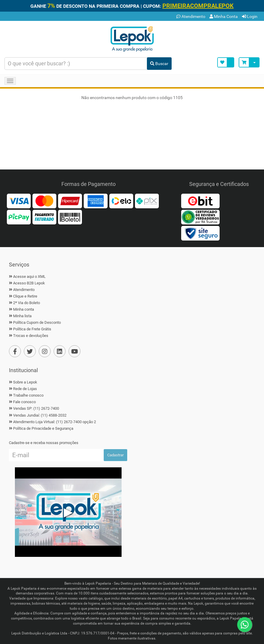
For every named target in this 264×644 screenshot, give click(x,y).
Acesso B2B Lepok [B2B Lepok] (29, 283)
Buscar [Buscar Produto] (159, 64)
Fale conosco (24, 402)
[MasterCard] (44, 201)
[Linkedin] (60, 351)
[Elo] (121, 201)
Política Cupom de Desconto (37, 322)
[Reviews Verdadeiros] (200, 217)
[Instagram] (45, 351)
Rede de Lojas (25, 389)
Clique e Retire (25, 296)
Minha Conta (224, 16)
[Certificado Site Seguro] (200, 233)
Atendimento (191, 16)
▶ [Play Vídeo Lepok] (68, 512)
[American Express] (96, 201)
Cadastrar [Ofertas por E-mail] (115, 455)
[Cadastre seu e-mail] (56, 455)
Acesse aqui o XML (29, 276)
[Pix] (147, 201)
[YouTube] (74, 351)
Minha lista (22, 316)
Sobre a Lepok (25, 382)
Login (250, 16)
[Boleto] (70, 217)
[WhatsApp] (245, 625)
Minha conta (24, 309)
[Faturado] (44, 217)
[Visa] (19, 201)
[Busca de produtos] (76, 64)
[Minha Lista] (226, 62)
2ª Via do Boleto (27, 303)
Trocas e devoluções (31, 336)
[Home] (132, 38)
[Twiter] (30, 351)
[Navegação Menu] (10, 81)
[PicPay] (19, 217)
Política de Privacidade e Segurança (43, 428)
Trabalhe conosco (28, 395)
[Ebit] (200, 201)
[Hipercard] (70, 201)
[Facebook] (15, 351)
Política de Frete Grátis (32, 329)
